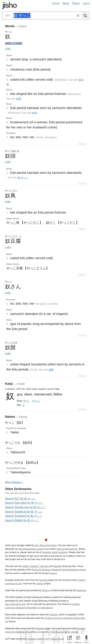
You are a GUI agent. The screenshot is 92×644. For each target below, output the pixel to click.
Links (8, 48)
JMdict (26, 566)
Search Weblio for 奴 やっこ (22, 520)
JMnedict (44, 566)
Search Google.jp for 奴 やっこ (24, 512)
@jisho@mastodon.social (30, 549)
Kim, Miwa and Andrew (46, 545)
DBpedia (40, 628)
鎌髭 (51, 370)
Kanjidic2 (34, 566)
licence (53, 573)
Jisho (10, 6)
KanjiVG (54, 615)
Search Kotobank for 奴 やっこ (24, 516)
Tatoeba (43, 580)
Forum (56, 3)
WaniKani (81, 590)
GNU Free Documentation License (62, 632)
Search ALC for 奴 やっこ (20, 499)
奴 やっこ (23, 177)
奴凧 (19, 99)
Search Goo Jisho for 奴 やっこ (24, 503)
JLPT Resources (53, 639)
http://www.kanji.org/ (15, 604)
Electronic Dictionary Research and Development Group (59, 570)
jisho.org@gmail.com (67, 549)
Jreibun (40, 584)
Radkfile (58, 566)
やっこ (36, 401)
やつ (26, 401)
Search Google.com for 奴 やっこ (25, 507)
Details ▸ (82, 144)
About (66, 3)
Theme (76, 3)
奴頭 (34, 113)
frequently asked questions (55, 552)
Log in (86, 3)
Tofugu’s (46, 590)
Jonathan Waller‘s (36, 639)
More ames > (14, 482)
